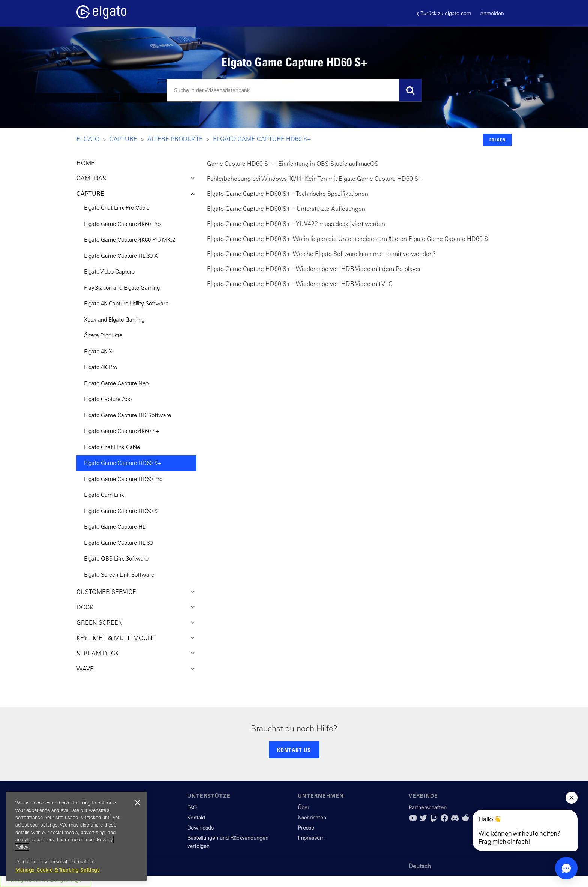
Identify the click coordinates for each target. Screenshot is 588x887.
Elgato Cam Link (104, 495)
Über (304, 807)
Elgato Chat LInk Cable (112, 447)
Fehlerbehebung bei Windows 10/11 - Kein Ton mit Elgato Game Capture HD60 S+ (315, 179)
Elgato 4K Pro (100, 367)
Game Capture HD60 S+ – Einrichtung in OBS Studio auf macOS (293, 164)
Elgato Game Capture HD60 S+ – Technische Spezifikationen (288, 194)
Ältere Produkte (175, 139)
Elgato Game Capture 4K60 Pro (122, 224)
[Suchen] (294, 90)
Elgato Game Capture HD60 (118, 543)
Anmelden (492, 13)
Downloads (200, 828)
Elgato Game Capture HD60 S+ (262, 139)
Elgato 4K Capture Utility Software (126, 303)
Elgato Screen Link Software (119, 575)
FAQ (192, 807)
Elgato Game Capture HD (115, 527)
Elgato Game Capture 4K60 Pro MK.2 (130, 240)
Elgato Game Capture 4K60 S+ (122, 431)
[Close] (137, 803)
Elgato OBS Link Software (116, 559)
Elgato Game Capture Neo (116, 383)
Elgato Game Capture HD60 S (121, 511)
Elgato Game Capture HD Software (127, 415)
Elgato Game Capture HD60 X (121, 256)
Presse (306, 828)
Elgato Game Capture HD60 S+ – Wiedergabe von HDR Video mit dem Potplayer (314, 269)
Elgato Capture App (108, 399)
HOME (86, 163)
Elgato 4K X (98, 351)
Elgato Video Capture (109, 271)
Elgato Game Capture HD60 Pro (123, 479)
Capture (123, 139)
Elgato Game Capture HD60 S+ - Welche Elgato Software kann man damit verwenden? (321, 254)
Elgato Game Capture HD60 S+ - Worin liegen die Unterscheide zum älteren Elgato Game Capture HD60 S (347, 239)
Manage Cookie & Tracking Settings (58, 870)
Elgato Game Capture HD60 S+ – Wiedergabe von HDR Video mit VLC (300, 284)
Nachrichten (312, 818)
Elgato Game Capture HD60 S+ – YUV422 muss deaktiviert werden (296, 224)
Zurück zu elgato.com (444, 13)
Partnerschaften (427, 807)
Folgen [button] (497, 140)
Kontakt (196, 818)
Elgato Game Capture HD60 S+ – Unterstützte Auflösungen (286, 209)
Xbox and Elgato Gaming (114, 319)
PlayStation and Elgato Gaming (122, 288)
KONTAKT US (294, 750)
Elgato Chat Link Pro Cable (117, 208)
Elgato (88, 139)
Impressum (311, 838)
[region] (76, 836)
